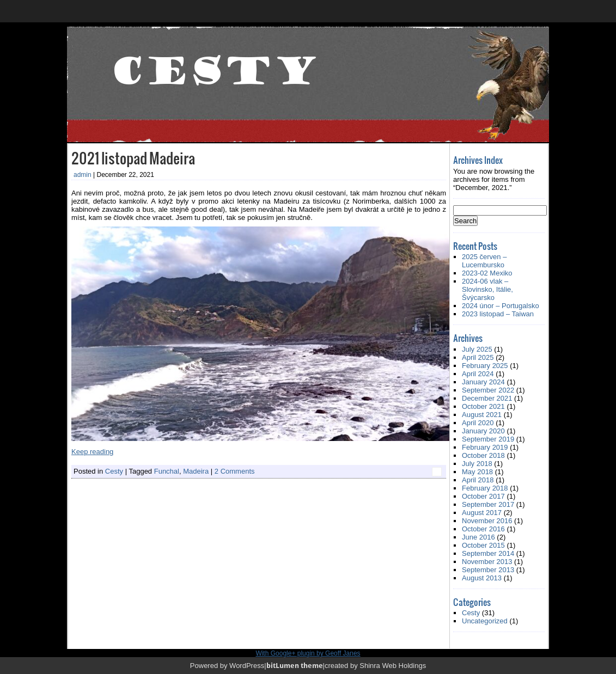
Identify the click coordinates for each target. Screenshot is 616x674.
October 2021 (483, 406)
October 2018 (483, 455)
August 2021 (482, 415)
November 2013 (487, 562)
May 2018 (477, 472)
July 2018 (477, 464)
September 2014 (488, 553)
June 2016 (478, 537)
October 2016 (483, 529)
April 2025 (478, 357)
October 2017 (483, 496)
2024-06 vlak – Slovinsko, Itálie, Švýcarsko (487, 289)
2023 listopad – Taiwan (498, 314)
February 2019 (485, 447)
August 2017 (482, 513)
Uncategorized (485, 621)
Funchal (167, 471)
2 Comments (235, 471)
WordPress (247, 666)
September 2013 (488, 570)
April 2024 (478, 374)
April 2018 (478, 480)
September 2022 (488, 390)
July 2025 (477, 349)
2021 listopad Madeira (133, 158)
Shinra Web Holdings (393, 666)
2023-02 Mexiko (487, 273)
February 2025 (485, 366)
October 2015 (483, 545)
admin (83, 175)
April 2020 (478, 423)
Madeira (196, 471)
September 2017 (488, 504)
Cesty (114, 471)
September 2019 (488, 439)
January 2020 (483, 431)
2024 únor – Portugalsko (501, 306)
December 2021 (487, 398)
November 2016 (487, 521)
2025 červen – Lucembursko (484, 261)
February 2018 (485, 488)
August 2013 (482, 578)
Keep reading (92, 452)
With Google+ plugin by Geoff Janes (308, 653)
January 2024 (483, 382)
